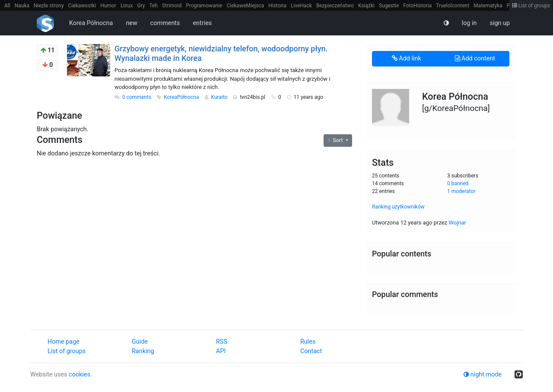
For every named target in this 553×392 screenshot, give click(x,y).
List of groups (531, 6)
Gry (141, 6)
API (221, 351)
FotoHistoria (417, 6)
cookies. (80, 375)
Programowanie (204, 6)
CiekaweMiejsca (245, 6)
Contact (311, 351)
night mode (483, 375)
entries (202, 23)
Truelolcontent (453, 6)
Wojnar (457, 223)
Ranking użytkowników (398, 207)
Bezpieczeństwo (335, 6)
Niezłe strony (49, 6)
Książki (366, 6)
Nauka (22, 6)
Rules (308, 342)
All (7, 6)
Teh (154, 6)
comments (165, 23)
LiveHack (301, 6)
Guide (140, 342)
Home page (64, 342)
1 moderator (461, 191)
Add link (407, 58)
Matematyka (488, 6)
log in (469, 23)
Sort (336, 140)
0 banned (458, 183)
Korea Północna (91, 23)
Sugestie (389, 6)
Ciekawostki (82, 6)
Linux (127, 6)
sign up (500, 23)
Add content (475, 58)
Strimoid (172, 6)
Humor (108, 6)
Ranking (143, 351)
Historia (277, 6)
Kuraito (220, 97)
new (131, 23)
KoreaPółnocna (182, 97)
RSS (222, 342)
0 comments (137, 97)
